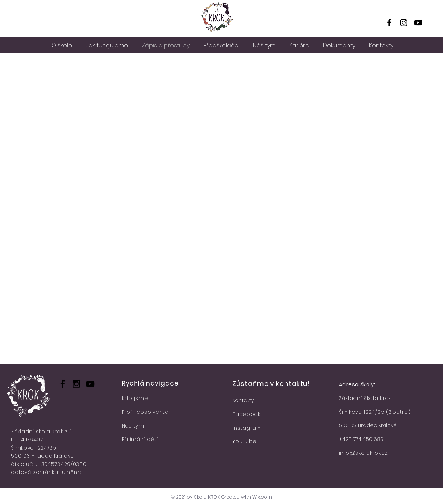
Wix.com (262, 497)
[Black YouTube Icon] (90, 384)
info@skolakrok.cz (363, 453)
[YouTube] (418, 23)
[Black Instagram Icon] (76, 384)
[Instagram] (404, 23)
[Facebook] (389, 23)
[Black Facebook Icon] (63, 384)
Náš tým (133, 426)
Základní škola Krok (365, 398)
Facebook (247, 414)
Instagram (247, 428)
